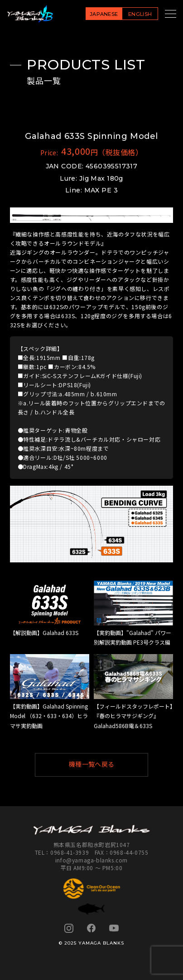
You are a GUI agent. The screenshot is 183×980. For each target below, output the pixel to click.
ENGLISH (140, 14)
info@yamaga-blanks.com (91, 860)
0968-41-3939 (70, 852)
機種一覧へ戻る (104, 764)
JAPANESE (104, 14)
